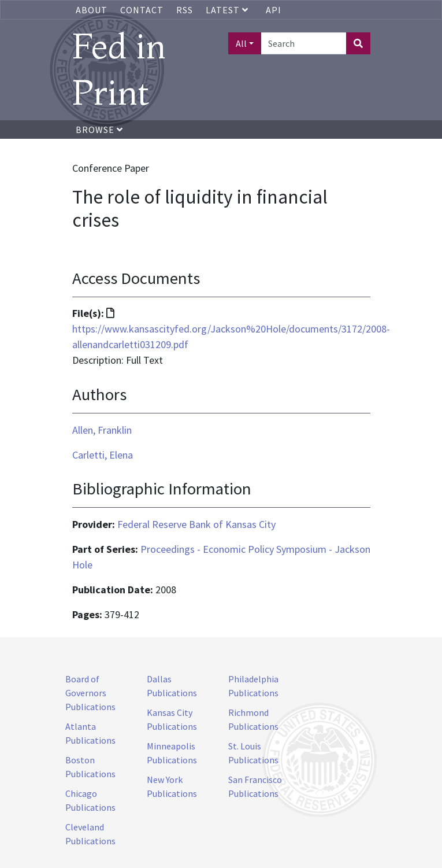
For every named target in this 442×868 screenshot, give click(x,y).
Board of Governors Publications (90, 693)
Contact (142, 10)
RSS (185, 10)
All (241, 43)
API (274, 10)
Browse (99, 130)
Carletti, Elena (103, 455)
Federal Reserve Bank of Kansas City (196, 524)
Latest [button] (228, 10)
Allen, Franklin (102, 430)
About (92, 10)
